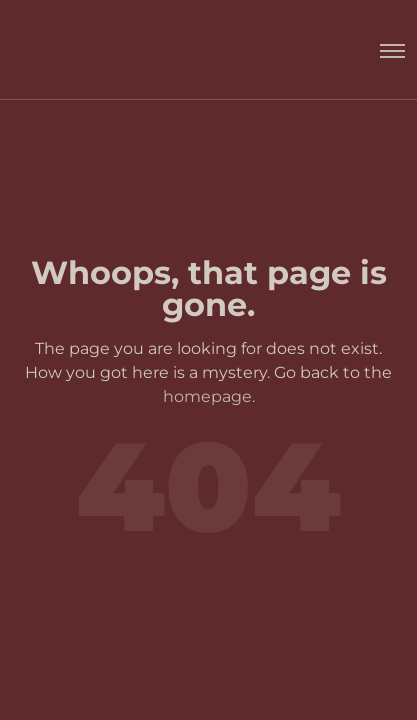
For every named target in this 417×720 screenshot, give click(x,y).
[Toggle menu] (382, 50)
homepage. (209, 396)
